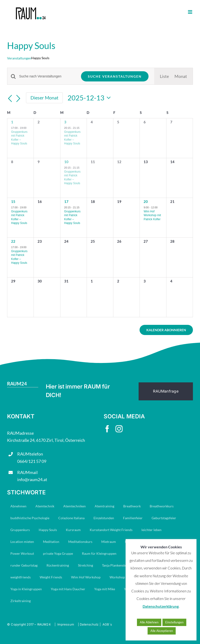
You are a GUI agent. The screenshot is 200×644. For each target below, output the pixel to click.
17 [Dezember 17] (66, 201)
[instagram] (119, 429)
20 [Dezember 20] (146, 201)
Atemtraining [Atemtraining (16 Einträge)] (104, 506)
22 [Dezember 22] (13, 241)
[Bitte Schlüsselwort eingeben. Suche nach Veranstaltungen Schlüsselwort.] (47, 76)
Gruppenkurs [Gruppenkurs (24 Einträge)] (20, 530)
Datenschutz (89, 624)
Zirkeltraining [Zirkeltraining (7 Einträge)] (21, 601)
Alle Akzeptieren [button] (162, 631)
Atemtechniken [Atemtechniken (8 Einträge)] (74, 506)
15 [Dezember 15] (13, 201)
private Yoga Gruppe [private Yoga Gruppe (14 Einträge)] (58, 553)
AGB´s (107, 624)
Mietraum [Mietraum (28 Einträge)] (109, 542)
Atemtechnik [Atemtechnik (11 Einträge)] (45, 506)
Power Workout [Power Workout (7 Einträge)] (22, 553)
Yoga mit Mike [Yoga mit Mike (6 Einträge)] (105, 589)
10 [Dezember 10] (66, 162)
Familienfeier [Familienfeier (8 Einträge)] (133, 518)
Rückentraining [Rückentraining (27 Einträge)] (58, 565)
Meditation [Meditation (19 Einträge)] (51, 542)
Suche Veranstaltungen (115, 76)
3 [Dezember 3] (65, 122)
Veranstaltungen (19, 58)
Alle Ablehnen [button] (149, 622)
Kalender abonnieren (166, 330)
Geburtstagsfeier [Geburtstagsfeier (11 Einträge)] (164, 518)
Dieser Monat (44, 98)
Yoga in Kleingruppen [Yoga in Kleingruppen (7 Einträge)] (26, 589)
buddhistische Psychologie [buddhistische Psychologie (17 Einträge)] (30, 518)
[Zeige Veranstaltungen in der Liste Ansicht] (164, 76)
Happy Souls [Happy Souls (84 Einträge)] (48, 530)
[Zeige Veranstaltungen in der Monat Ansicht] (181, 76)
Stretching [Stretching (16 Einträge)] (85, 565)
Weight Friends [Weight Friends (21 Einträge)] (51, 577)
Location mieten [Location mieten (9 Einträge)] (22, 542)
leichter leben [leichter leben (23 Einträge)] (151, 530)
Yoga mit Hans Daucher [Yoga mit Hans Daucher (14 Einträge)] (68, 589)
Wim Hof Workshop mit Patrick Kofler (152, 215)
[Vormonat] (10, 98)
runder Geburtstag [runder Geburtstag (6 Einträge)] (24, 565)
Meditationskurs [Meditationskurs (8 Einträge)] (80, 542)
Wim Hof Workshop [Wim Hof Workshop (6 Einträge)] (86, 577)
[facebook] (107, 429)
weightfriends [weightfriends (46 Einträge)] (21, 577)
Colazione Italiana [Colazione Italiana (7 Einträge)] (71, 518)
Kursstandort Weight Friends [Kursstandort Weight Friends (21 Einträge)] (111, 530)
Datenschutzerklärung (161, 606)
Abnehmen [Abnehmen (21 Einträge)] (18, 506)
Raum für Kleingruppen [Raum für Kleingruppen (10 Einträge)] (99, 553)
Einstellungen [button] (174, 622)
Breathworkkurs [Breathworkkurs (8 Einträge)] (162, 506)
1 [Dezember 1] (12, 122)
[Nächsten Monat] (18, 98)
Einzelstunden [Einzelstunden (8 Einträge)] (104, 518)
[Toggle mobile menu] (190, 12)
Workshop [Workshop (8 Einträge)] (117, 577)
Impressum (66, 624)
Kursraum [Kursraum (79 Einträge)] (73, 530)
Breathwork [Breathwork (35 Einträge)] (132, 506)
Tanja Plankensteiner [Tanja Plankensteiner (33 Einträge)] (117, 565)
